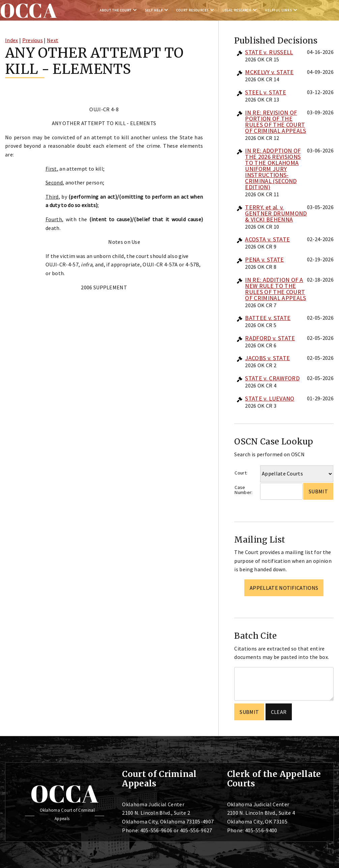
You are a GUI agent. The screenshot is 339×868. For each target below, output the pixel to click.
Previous (33, 40)
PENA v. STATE (264, 259)
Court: (241, 473)
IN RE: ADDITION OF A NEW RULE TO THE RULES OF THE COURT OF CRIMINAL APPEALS (275, 289)
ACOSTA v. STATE (267, 239)
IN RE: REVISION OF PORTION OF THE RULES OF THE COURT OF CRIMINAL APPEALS (275, 122)
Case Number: (243, 490)
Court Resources (192, 10)
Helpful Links (278, 10)
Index (12, 40)
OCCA (65, 793)
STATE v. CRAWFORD (272, 378)
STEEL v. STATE (265, 92)
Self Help (154, 10)
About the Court (116, 10)
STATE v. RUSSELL (269, 52)
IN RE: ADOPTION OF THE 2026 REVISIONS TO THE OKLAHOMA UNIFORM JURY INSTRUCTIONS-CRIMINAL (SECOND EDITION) (273, 169)
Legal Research (237, 10)
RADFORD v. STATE (270, 338)
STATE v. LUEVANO (270, 398)
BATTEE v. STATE (268, 318)
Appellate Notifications (284, 588)
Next (53, 40)
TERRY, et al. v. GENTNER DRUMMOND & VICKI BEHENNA (276, 213)
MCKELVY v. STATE (269, 72)
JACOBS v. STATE (267, 358)
